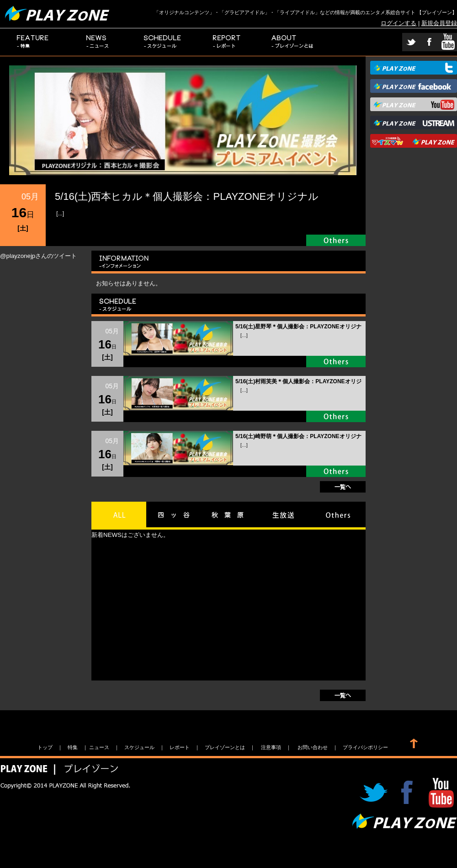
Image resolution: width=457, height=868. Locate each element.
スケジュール (163, 42)
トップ (45, 747)
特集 (33, 42)
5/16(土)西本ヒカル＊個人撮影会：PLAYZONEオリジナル (187, 196)
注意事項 (271, 747)
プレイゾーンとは (293, 42)
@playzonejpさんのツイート (38, 256)
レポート (228, 42)
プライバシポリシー (365, 747)
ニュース (98, 42)
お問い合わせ (313, 747)
